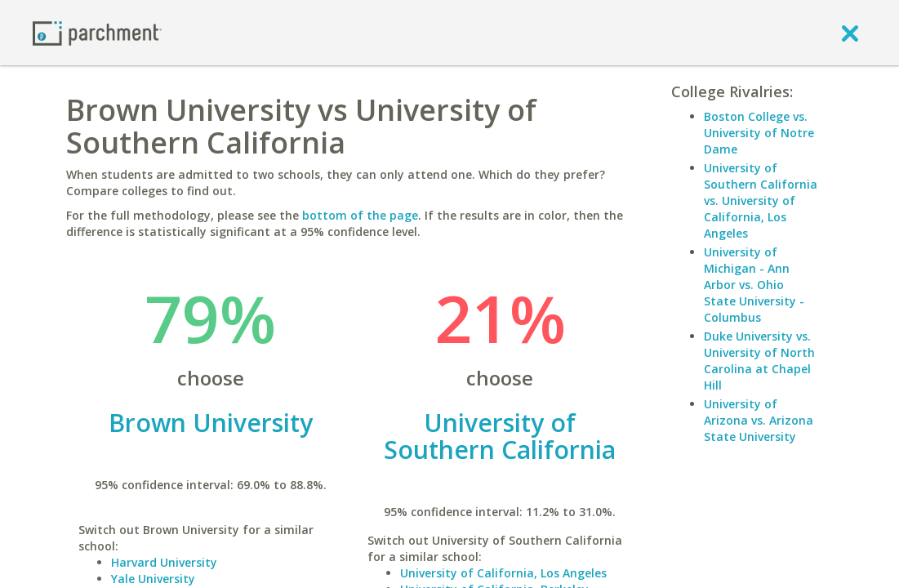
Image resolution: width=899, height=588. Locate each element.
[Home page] (97, 32)
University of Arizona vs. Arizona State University (759, 420)
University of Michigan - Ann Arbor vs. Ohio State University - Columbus (754, 285)
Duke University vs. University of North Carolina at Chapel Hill (759, 361)
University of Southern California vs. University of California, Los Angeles (761, 200)
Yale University (153, 579)
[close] (850, 33)
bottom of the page (360, 215)
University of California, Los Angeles (503, 573)
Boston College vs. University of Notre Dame (759, 133)
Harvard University (164, 562)
